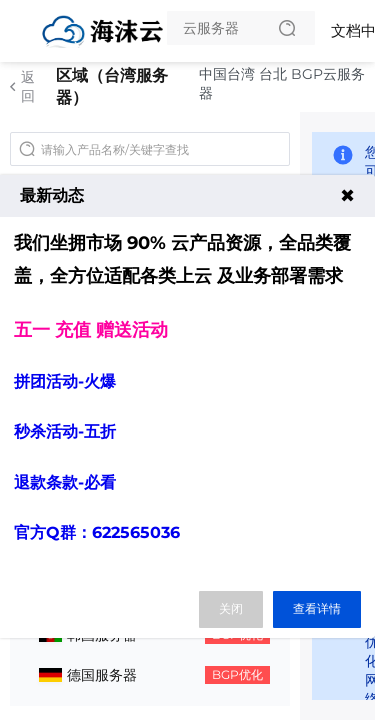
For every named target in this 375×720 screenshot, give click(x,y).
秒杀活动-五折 (65, 431)
